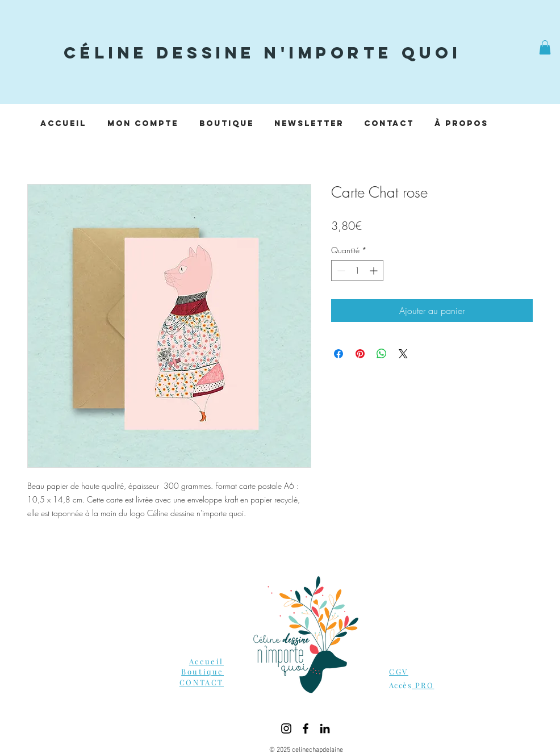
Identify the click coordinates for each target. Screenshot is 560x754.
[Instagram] (286, 728)
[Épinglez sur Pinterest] (360, 354)
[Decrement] (340, 271)
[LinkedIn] (325, 728)
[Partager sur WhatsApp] (382, 354)
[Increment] (375, 271)
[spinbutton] (357, 271)
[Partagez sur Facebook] (338, 354)
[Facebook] (306, 728)
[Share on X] (403, 354)
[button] (545, 47)
